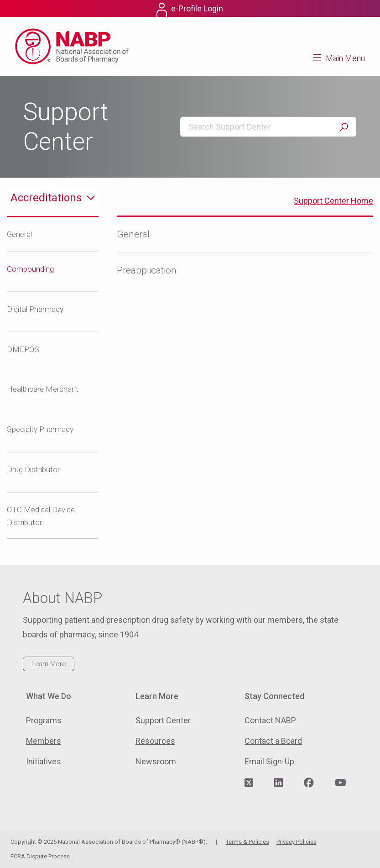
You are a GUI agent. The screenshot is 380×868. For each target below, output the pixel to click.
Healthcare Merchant (43, 389)
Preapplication (147, 270)
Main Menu (345, 58)
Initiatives (44, 761)
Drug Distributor (33, 469)
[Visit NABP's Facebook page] (309, 783)
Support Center (163, 720)
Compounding (30, 269)
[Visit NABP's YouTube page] (340, 783)
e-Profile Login (197, 8)
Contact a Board (273, 741)
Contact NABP (270, 720)
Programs (44, 720)
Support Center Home (333, 201)
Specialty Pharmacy (40, 429)
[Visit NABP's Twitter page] (249, 783)
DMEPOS (23, 349)
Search (344, 127)
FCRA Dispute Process (40, 856)
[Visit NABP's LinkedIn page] (278, 783)
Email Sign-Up (269, 761)
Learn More (49, 664)
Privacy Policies (297, 842)
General (19, 234)
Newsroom (156, 761)
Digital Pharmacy (35, 309)
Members (44, 741)
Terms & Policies (247, 842)
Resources (155, 741)
